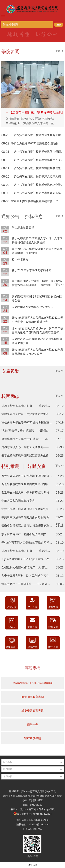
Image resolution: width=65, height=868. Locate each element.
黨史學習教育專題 (33, 711)
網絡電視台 (12, 647)
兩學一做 (33, 724)
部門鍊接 (8, 769)
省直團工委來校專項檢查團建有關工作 (34, 201)
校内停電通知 (20, 260)
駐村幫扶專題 (33, 738)
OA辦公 (12, 627)
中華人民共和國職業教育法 (18, 501)
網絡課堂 (32, 647)
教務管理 (53, 607)
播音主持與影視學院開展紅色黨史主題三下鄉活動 (32, 455)
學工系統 (32, 607)
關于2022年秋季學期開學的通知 (32, 270)
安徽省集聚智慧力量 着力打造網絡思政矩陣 (28, 526)
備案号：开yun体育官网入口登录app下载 (33, 809)
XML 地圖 (33, 865)
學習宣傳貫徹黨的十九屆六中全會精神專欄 (33, 683)
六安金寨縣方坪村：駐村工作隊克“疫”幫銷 (27, 576)
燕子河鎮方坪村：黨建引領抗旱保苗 (24, 534)
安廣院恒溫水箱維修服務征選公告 (33, 307)
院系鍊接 (8, 762)
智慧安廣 (12, 607)
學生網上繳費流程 (23, 228)
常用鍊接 (8, 776)
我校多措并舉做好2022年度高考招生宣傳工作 (29, 422)
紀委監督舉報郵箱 (33, 829)
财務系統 (53, 627)
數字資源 (53, 647)
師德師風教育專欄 (33, 697)
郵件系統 (32, 627)
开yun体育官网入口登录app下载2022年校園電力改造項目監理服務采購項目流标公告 (37, 332)
